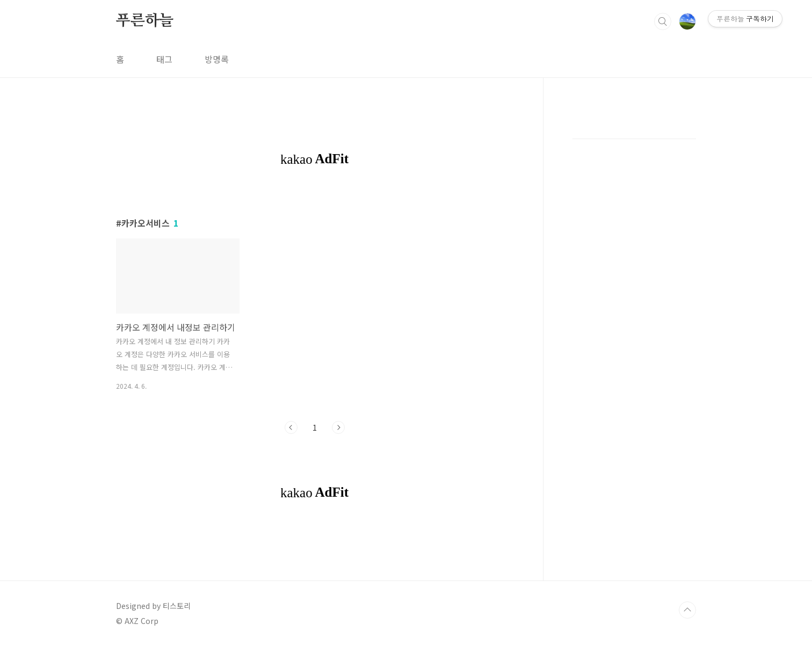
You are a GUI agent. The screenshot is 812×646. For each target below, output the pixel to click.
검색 (663, 21)
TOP (687, 610)
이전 (291, 427)
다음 (338, 427)
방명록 (217, 59)
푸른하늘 (145, 21)
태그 (164, 59)
